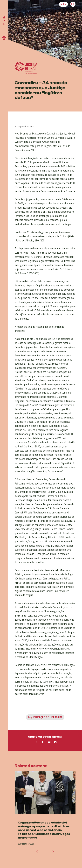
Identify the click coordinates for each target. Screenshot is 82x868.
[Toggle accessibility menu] (4, 38)
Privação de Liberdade (48, 717)
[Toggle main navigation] (4, 21)
